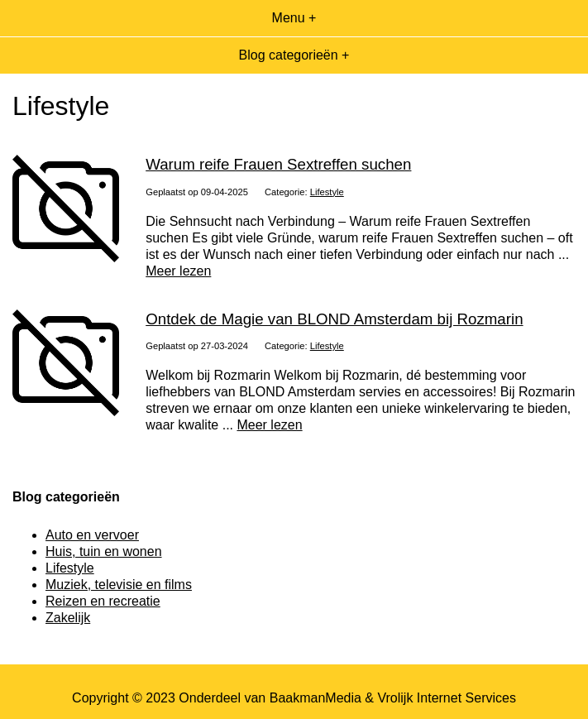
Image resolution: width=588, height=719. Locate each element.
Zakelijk (68, 618)
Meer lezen (178, 271)
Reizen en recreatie (103, 601)
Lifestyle (327, 192)
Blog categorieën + (294, 55)
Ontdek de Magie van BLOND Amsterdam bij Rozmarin (334, 319)
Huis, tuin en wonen (104, 551)
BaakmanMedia (316, 698)
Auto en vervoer (92, 535)
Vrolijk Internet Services (446, 698)
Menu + (294, 18)
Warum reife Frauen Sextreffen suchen (278, 164)
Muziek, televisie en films (119, 585)
